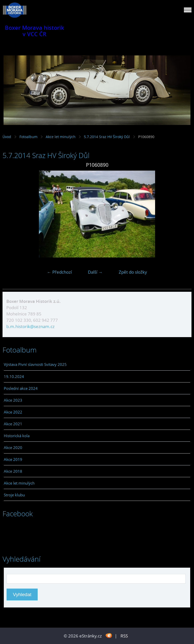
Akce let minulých (61, 137)
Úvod (7, 137)
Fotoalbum (28, 137)
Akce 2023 (13, 400)
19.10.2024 (14, 376)
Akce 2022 (13, 412)
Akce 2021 (13, 424)
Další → (95, 272)
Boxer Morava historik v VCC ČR (34, 31)
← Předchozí (59, 272)
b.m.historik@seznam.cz (30, 326)
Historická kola (17, 436)
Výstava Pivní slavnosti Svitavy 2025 (35, 364)
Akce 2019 (13, 459)
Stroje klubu (14, 495)
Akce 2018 (13, 471)
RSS (124, 636)
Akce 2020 (13, 447)
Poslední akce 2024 (21, 388)
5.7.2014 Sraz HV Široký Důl (107, 137)
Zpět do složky (133, 272)
